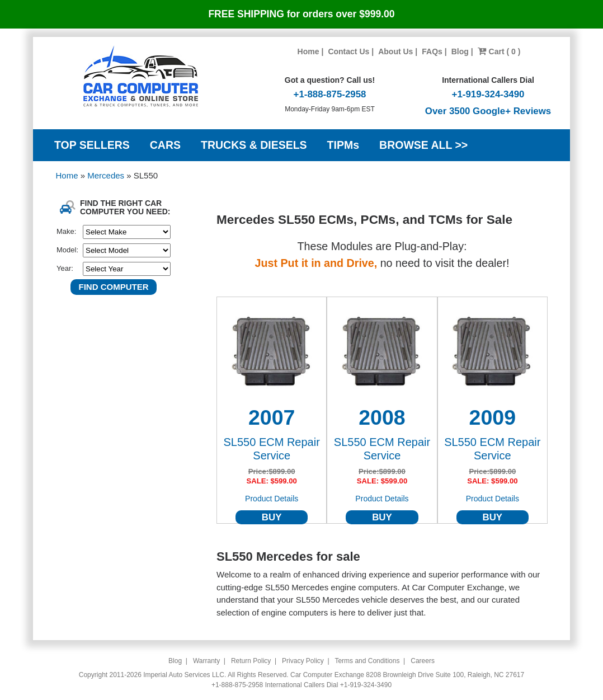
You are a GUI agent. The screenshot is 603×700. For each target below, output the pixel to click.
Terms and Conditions (367, 661)
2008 (382, 417)
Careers (423, 661)
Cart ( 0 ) (499, 51)
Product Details (272, 499)
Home (308, 51)
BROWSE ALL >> (423, 145)
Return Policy (251, 661)
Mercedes (107, 175)
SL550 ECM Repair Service (272, 449)
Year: (65, 268)
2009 (493, 417)
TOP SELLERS (92, 145)
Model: (67, 250)
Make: (66, 231)
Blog (460, 51)
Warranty (206, 661)
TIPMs (343, 145)
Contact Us (348, 51)
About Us (395, 51)
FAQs (432, 51)
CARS (165, 145)
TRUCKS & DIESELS (254, 145)
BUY (272, 517)
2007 (272, 417)
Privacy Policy (303, 661)
